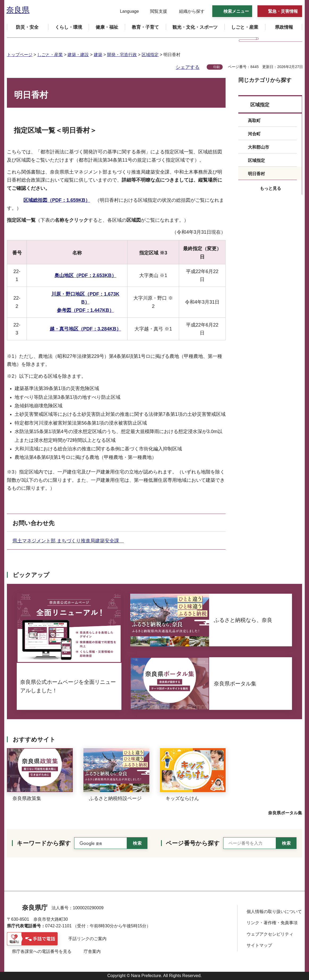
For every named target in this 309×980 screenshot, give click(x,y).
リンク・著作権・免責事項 (272, 923)
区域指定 (150, 55)
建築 (98, 55)
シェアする (188, 67)
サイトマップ (259, 945)
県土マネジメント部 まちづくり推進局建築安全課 (68, 541)
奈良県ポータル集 (285, 813)
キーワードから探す (44, 843)
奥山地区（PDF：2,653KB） (85, 275)
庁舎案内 (92, 951)
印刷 (217, 67)
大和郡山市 (259, 147)
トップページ (20, 55)
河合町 (254, 134)
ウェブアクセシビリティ (270, 934)
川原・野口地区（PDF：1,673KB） (85, 298)
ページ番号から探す (193, 843)
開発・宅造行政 (122, 55)
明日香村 (256, 174)
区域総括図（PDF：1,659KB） (57, 200)
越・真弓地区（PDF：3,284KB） (85, 329)
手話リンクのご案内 (87, 939)
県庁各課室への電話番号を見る (42, 951)
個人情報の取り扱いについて (274, 912)
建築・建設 (78, 55)
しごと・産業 (50, 55)
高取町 (254, 121)
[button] (126, 11)
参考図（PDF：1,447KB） (85, 310)
